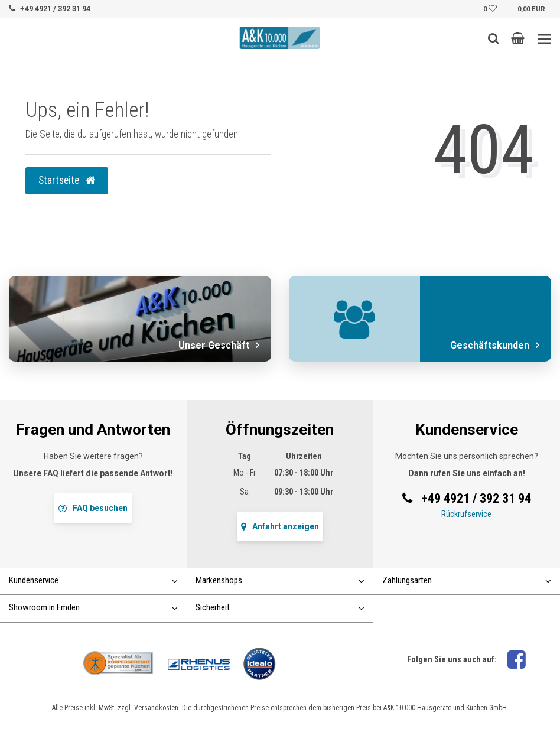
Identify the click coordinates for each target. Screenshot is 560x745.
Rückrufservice (466, 514)
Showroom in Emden (93, 607)
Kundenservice (93, 580)
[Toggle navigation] (544, 39)
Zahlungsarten (467, 580)
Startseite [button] (67, 180)
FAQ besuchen (93, 508)
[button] (518, 38)
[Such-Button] (494, 38)
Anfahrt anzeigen (280, 526)
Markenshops (280, 580)
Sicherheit (280, 607)
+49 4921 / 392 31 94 (55, 9)
